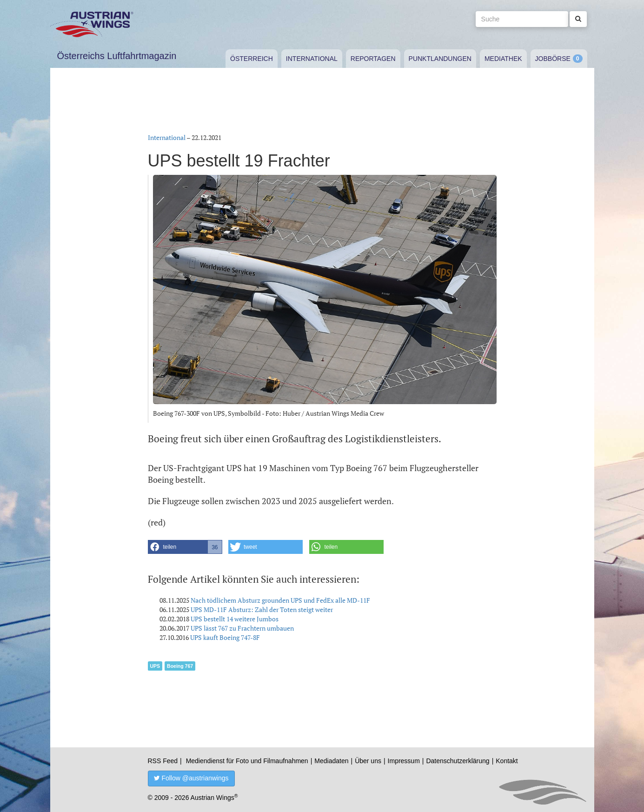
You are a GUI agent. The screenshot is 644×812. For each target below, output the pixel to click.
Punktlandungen (440, 59)
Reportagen (373, 59)
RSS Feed (163, 761)
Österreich (252, 59)
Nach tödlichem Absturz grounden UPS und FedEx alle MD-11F (280, 600)
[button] (185, 547)
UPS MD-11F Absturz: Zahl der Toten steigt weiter (262, 609)
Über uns (368, 761)
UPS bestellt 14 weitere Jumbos (235, 619)
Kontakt (507, 761)
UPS (155, 666)
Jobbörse (553, 59)
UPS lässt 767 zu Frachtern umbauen (242, 628)
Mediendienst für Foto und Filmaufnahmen (247, 761)
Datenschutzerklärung (458, 761)
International (312, 59)
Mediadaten (331, 761)
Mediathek (503, 59)
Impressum (404, 761)
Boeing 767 (180, 666)
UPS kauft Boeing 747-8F (225, 637)
